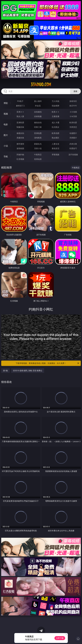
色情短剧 (38, 159)
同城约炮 (20, 155)
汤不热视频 (73, 155)
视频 (6, 114)
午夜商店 (38, 155)
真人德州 (38, 101)
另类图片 (73, 138)
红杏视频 (20, 159)
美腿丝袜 (20, 138)
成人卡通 (56, 122)
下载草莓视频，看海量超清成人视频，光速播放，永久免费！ (47, 363)
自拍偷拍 (38, 112)
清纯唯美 (38, 138)
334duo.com (41, 85)
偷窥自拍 (20, 133)
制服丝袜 (20, 127)
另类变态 (73, 127)
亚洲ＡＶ (20, 112)
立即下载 (60, 638)
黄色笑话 (56, 148)
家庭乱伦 (38, 144)
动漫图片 (73, 133)
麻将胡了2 (20, 106)
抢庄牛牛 (73, 106)
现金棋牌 (56, 106)
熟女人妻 (20, 116)
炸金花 (38, 106)
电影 (6, 124)
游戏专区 (73, 101)
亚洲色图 (38, 133)
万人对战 (56, 101)
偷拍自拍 (38, 122)
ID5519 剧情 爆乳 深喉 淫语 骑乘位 (28, 371)
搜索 (75, 91)
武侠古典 (73, 144)
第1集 (5, 371)
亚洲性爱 (20, 122)
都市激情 (20, 144)
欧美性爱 (73, 122)
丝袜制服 (38, 116)
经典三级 (38, 127)
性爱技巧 (73, 148)
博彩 (6, 103)
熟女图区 (56, 138)
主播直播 (56, 116)
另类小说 (38, 148)
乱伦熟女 (56, 127)
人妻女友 (56, 144)
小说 (6, 146)
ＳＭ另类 (73, 116)
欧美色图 (56, 133)
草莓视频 (56, 155)
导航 (6, 156)
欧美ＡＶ (56, 112)
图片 (6, 135)
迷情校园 (20, 148)
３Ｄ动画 (73, 112)
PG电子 (20, 101)
